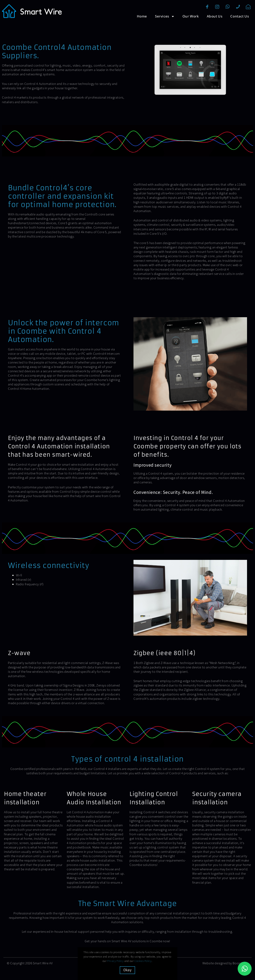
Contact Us (240, 16)
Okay (128, 970)
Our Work (191, 16)
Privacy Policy (116, 961)
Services (165, 16)
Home (142, 16)
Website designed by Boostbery (225, 963)
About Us (215, 16)
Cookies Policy (143, 961)
